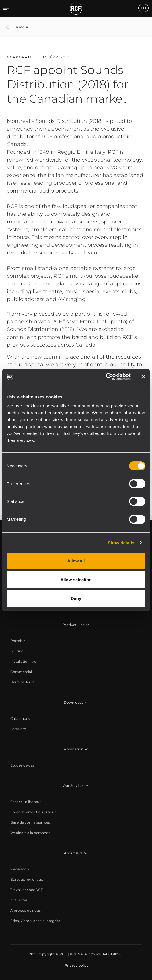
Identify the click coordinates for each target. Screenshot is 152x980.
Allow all (76, 561)
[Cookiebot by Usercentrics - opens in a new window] (106, 377)
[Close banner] (143, 377)
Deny (76, 598)
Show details (121, 543)
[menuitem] (18, 641)
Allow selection (76, 580)
